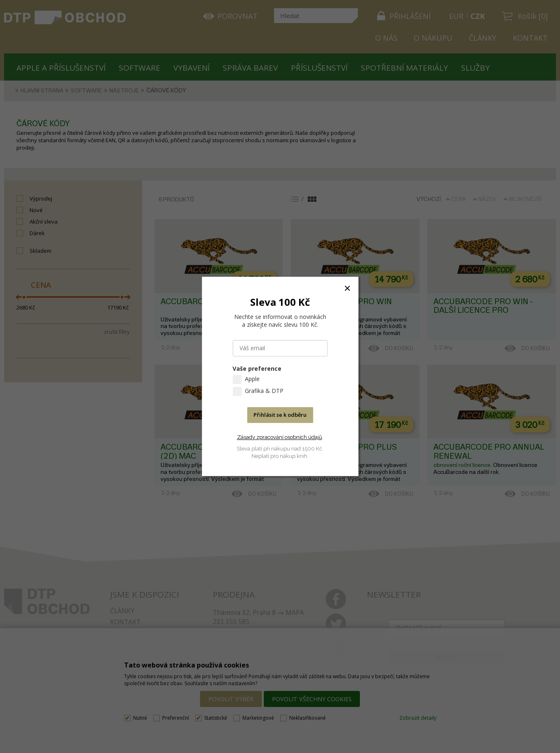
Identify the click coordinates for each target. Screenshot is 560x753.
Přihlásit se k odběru (280, 415)
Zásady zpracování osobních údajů (280, 437)
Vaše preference (257, 369)
